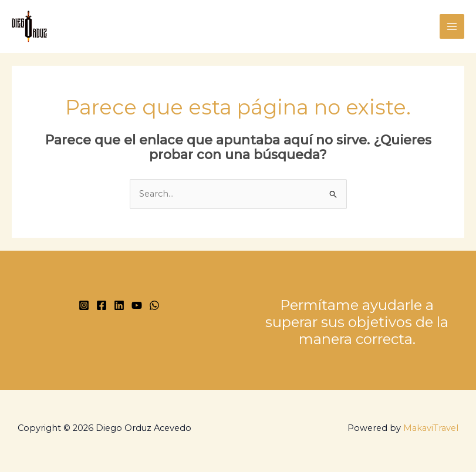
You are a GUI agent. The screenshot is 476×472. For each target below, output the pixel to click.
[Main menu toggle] (452, 26)
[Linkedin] (119, 305)
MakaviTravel (431, 428)
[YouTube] (137, 305)
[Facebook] (102, 305)
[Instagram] (84, 305)
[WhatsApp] (154, 305)
